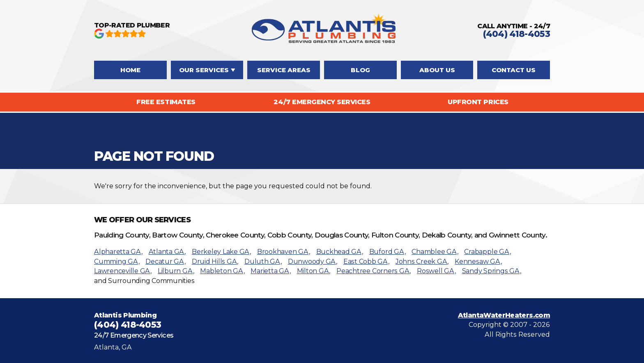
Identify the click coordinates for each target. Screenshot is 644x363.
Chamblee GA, (435, 252)
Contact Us (514, 70)
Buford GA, (388, 252)
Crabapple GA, (487, 252)
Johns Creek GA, (422, 261)
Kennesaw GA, (478, 261)
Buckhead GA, (340, 252)
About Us (437, 70)
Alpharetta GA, (118, 252)
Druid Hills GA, (215, 261)
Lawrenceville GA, (123, 271)
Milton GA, (314, 271)
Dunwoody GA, (313, 261)
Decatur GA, (165, 261)
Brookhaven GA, (284, 252)
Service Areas (284, 70)
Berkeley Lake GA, (221, 252)
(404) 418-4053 (516, 34)
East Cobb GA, (366, 261)
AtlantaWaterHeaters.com (504, 315)
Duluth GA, (263, 261)
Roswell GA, (436, 271)
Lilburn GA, (176, 271)
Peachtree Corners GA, (374, 271)
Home (130, 70)
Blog (360, 70)
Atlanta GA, (167, 252)
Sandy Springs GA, (492, 271)
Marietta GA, (270, 271)
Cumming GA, (117, 261)
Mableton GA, (222, 271)
